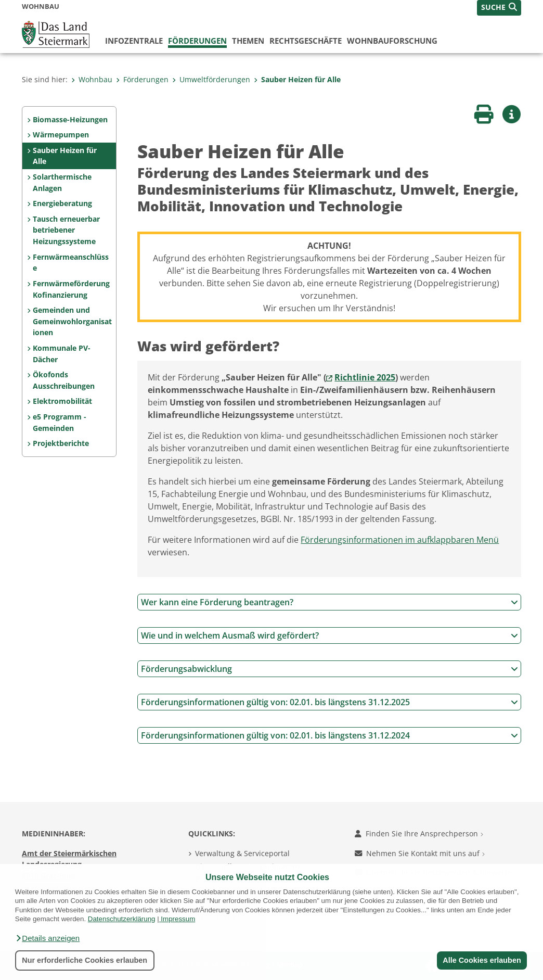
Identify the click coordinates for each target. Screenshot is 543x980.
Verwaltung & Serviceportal (242, 853)
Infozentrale (134, 41)
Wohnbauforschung (392, 41)
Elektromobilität (62, 401)
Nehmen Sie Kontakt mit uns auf (420, 853)
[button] (47, 938)
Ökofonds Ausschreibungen (64, 380)
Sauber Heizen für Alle (297, 79)
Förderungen (197, 41)
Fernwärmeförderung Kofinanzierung (71, 289)
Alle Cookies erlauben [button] (482, 960)
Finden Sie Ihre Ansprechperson (419, 833)
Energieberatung (62, 203)
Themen (248, 41)
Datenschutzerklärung (122, 919)
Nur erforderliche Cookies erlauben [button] (85, 960)
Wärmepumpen (61, 135)
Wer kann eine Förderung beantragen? (329, 602)
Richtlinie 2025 (365, 377)
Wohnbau (92, 79)
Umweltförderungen (211, 79)
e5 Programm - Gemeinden (60, 422)
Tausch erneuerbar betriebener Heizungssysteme (66, 230)
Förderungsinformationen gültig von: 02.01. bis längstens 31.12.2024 (329, 735)
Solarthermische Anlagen (62, 182)
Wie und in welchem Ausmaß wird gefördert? (329, 635)
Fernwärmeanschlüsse (71, 263)
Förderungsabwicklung (329, 669)
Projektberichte (61, 443)
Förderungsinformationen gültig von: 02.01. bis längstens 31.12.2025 (329, 702)
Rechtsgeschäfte (306, 41)
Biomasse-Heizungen (70, 119)
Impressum (178, 919)
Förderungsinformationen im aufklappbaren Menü (400, 540)
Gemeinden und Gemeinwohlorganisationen (72, 321)
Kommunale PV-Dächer (62, 354)
